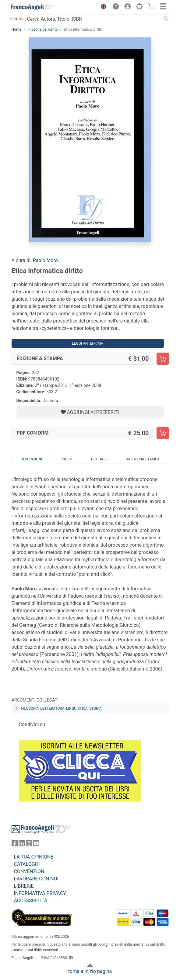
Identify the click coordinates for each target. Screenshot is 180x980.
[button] (102, 7)
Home (16, 29)
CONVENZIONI (30, 871)
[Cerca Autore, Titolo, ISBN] (93, 19)
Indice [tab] (67, 459)
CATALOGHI (27, 864)
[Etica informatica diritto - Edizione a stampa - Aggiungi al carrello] (163, 359)
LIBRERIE (24, 886)
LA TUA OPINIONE (34, 857)
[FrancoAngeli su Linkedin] (22, 845)
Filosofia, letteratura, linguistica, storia (62, 709)
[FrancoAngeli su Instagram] (29, 845)
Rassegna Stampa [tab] (143, 459)
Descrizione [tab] (32, 459)
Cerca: (17, 19)
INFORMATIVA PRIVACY (40, 893)
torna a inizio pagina (90, 971)
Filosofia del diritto (43, 29)
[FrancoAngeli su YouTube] (36, 845)
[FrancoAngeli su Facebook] (15, 845)
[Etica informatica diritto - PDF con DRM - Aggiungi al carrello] (163, 433)
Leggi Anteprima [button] (88, 343)
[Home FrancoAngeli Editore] (32, 7)
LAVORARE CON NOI (36, 879)
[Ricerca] (166, 19)
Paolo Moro (45, 260)
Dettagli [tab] (99, 459)
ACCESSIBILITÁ (31, 901)
